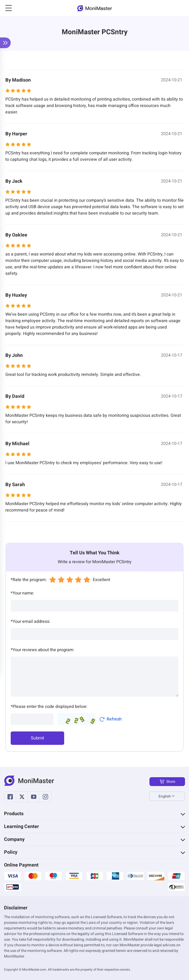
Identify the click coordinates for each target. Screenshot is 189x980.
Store (167, 782)
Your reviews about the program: (43, 650)
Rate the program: (29, 580)
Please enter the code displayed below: (49, 707)
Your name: (22, 593)
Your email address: (30, 621)
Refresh (111, 719)
